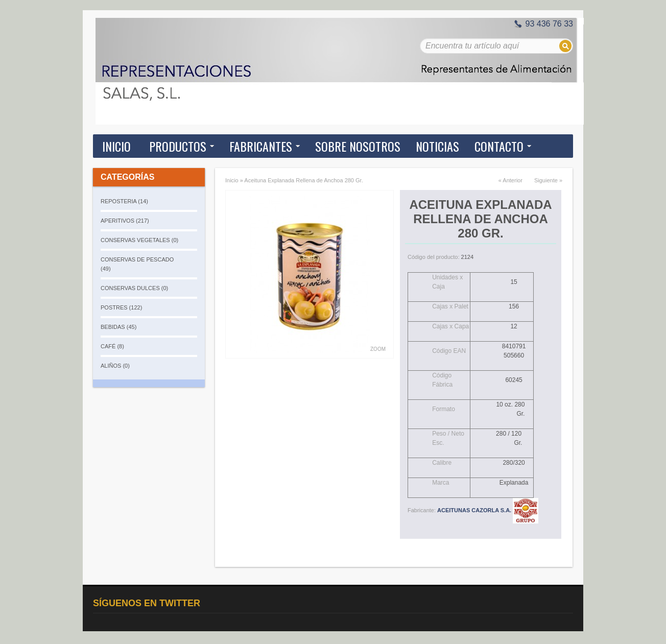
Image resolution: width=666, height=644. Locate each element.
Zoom (378, 349)
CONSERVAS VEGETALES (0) (139, 240)
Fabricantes (261, 146)
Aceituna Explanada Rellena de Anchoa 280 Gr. (303, 180)
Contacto (499, 146)
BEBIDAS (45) (118, 327)
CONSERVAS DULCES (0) (134, 288)
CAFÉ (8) (112, 346)
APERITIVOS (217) (125, 221)
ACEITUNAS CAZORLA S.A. (488, 510)
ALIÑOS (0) (115, 366)
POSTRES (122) (121, 307)
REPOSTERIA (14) (124, 201)
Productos (178, 146)
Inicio (116, 146)
